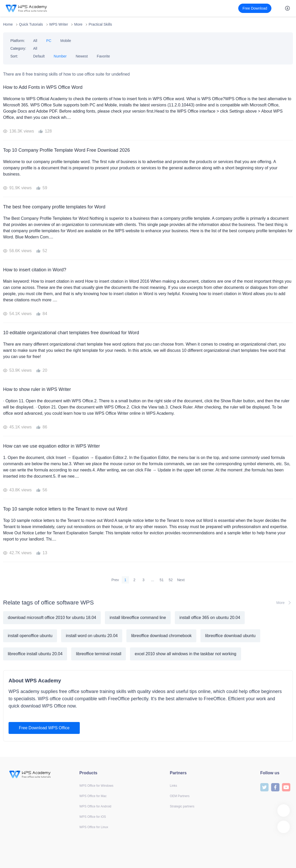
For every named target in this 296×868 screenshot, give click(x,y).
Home (8, 24)
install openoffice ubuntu (30, 636)
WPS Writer (59, 24)
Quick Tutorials (31, 24)
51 (162, 580)
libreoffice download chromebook (161, 636)
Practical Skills (100, 24)
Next (181, 580)
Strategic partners (182, 806)
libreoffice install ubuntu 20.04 (35, 654)
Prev (115, 580)
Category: (18, 48)
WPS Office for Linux (94, 827)
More (78, 24)
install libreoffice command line (138, 618)
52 (171, 580)
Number (60, 56)
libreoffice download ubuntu (230, 636)
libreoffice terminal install (99, 654)
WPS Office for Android (95, 806)
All (35, 41)
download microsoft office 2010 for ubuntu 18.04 (52, 618)
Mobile (66, 41)
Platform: (18, 41)
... (153, 580)
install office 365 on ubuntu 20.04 (210, 618)
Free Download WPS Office (44, 728)
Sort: (14, 56)
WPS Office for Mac (93, 796)
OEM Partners (180, 796)
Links (174, 786)
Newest (82, 56)
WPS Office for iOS (93, 817)
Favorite (103, 56)
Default (39, 56)
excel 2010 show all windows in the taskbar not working (185, 654)
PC (49, 41)
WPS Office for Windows (96, 786)
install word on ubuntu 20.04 (92, 636)
